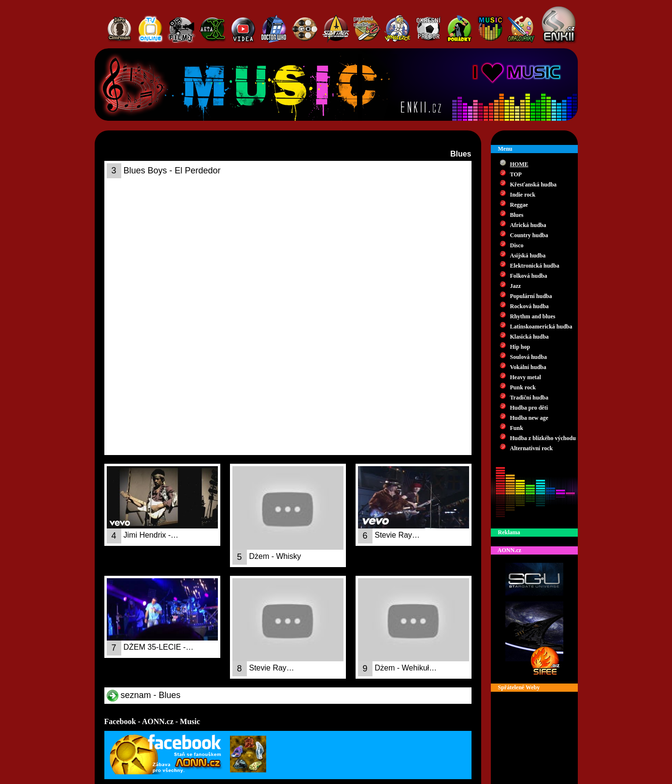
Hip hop (520, 347)
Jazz (516, 286)
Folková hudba (529, 276)
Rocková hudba (529, 306)
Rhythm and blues (533, 316)
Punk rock (523, 387)
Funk (517, 428)
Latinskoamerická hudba (541, 327)
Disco (517, 245)
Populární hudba (531, 296)
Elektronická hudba (535, 266)
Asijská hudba (528, 256)
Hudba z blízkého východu (543, 438)
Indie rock (523, 195)
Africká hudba (528, 225)
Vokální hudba (528, 367)
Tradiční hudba (529, 398)
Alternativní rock (532, 448)
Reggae (519, 205)
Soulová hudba (529, 357)
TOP (516, 174)
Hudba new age (529, 418)
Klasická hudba (529, 337)
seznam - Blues (144, 695)
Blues (517, 215)
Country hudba (529, 235)
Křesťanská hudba (534, 185)
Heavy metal (526, 377)
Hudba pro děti (529, 408)
